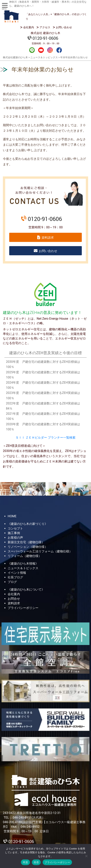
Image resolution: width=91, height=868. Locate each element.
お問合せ (14, 599)
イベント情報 (17, 573)
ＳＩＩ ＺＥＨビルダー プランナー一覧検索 (45, 438)
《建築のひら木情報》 (23, 564)
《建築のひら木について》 (26, 590)
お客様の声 (15, 538)
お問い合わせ (64, 27)
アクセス (45, 27)
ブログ (12, 582)
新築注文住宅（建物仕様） (26, 542)
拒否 (36, 862)
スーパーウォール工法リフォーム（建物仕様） (40, 551)
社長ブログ (15, 577)
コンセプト (15, 528)
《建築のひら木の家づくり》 (28, 524)
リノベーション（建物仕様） (28, 547)
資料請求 (48, 238)
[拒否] (86, 856)
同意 (25, 862)
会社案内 (29, 27)
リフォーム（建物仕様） (25, 556)
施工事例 (14, 533)
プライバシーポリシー (23, 608)
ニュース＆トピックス (23, 568)
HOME (12, 516)
